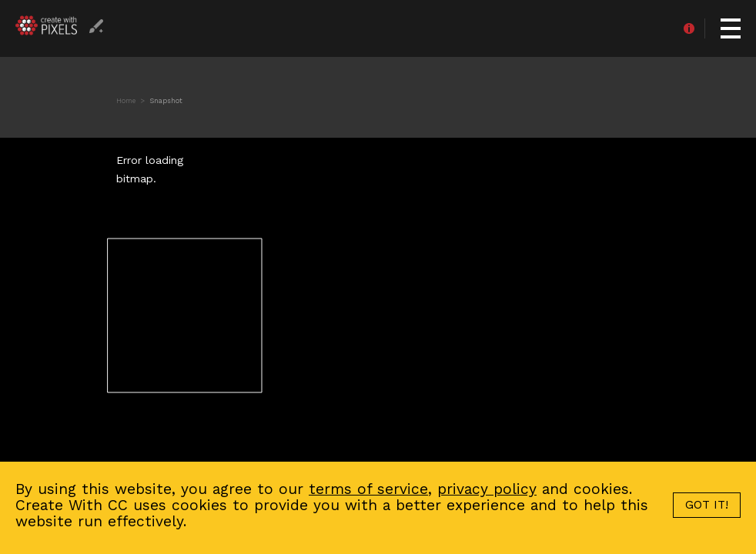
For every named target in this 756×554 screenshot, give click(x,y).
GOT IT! (707, 505)
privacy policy (487, 489)
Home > (132, 101)
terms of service (368, 489)
